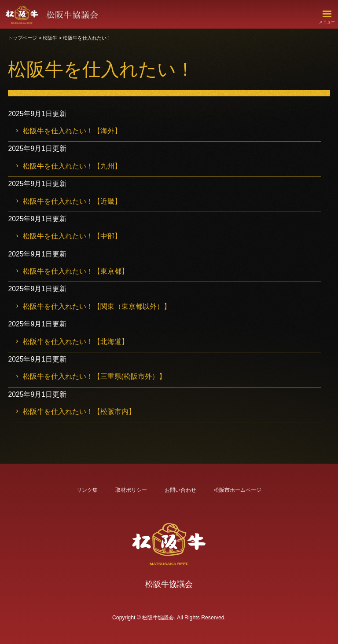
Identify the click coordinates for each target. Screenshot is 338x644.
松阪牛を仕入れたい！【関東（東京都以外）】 (99, 306)
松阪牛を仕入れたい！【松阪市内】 (82, 412)
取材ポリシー (131, 490)
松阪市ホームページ (238, 490)
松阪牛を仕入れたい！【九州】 (75, 166)
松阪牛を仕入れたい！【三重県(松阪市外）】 (97, 376)
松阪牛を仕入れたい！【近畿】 (75, 201)
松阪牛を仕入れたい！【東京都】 (78, 271)
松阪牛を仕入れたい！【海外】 (75, 131)
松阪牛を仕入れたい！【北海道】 (78, 342)
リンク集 (87, 490)
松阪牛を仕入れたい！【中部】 (75, 236)
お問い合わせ (180, 490)
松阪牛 (53, 38)
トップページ (26, 38)
